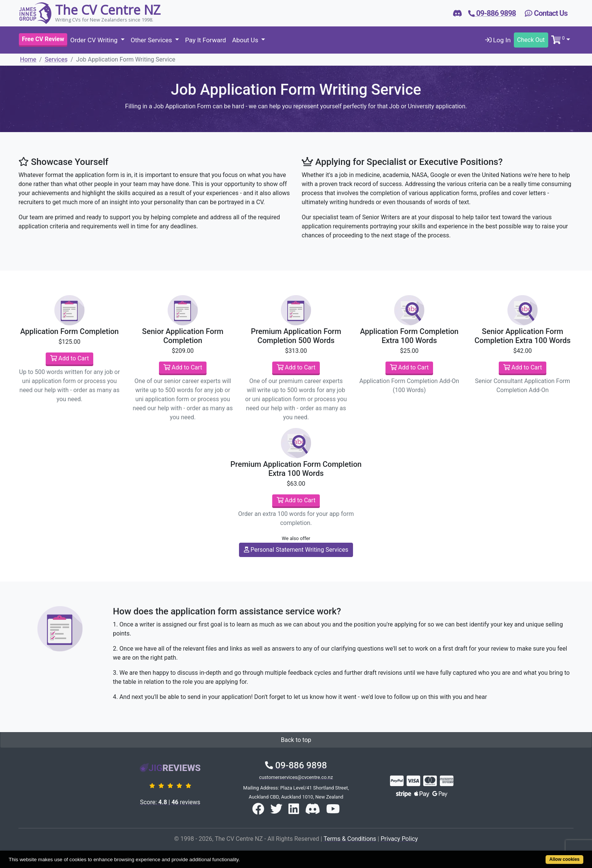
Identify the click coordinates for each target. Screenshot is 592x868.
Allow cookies (564, 859)
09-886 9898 (296, 765)
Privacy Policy (399, 839)
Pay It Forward (205, 40)
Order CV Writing (95, 40)
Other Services (152, 40)
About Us (246, 40)
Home (28, 59)
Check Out (531, 40)
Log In (498, 40)
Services (56, 59)
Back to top (296, 740)
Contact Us (546, 13)
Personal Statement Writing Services (296, 550)
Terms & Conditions (350, 839)
